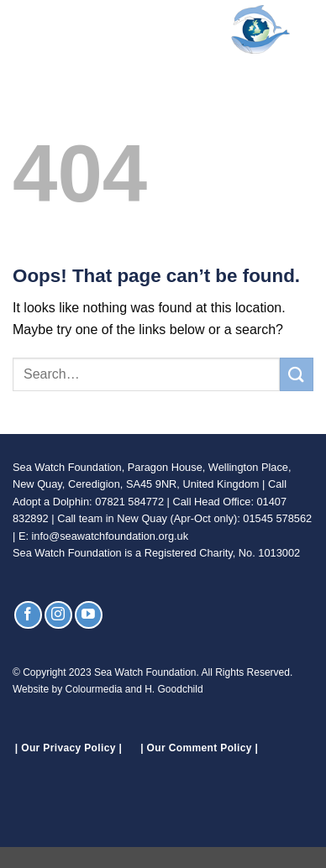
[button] (23, 29)
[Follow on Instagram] (58, 615)
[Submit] (297, 374)
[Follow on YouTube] (89, 615)
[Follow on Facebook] (28, 615)
